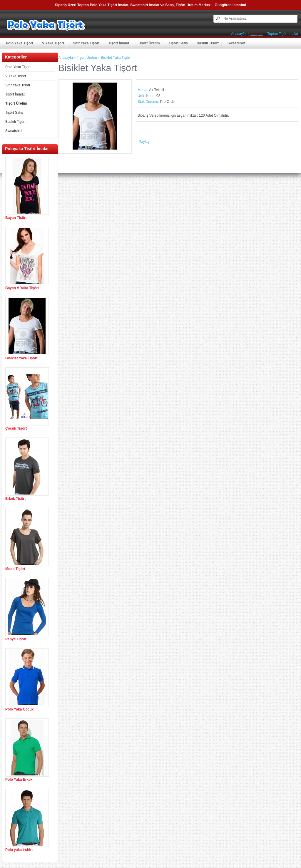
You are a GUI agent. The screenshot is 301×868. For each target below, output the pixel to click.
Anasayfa (238, 34)
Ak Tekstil (156, 90)
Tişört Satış (178, 43)
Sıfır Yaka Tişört (86, 43)
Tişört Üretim (149, 43)
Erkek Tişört (15, 499)
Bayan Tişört (16, 218)
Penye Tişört (16, 639)
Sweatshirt (236, 43)
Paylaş (144, 142)
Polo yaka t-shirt (19, 850)
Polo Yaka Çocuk (20, 709)
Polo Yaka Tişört (20, 43)
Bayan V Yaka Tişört (22, 288)
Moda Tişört (15, 569)
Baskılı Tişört (208, 43)
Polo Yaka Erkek (19, 780)
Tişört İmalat (119, 43)
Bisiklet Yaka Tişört (21, 358)
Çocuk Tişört (16, 428)
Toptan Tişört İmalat (283, 34)
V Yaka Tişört (53, 43)
